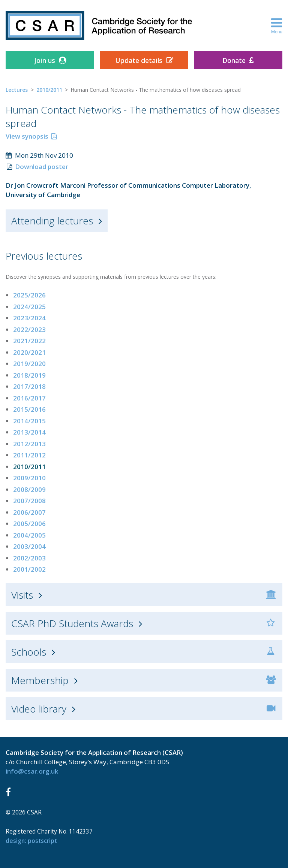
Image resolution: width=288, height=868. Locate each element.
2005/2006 (29, 524)
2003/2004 (29, 546)
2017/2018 (29, 386)
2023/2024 (29, 318)
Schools (29, 652)
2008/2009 (29, 489)
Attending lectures (52, 221)
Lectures (17, 90)
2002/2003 (29, 558)
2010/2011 (49, 90)
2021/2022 (29, 341)
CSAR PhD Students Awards (72, 623)
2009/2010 (29, 478)
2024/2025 (29, 307)
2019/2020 (29, 364)
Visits (22, 595)
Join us (45, 60)
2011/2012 (29, 455)
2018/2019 (29, 375)
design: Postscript (31, 841)
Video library (39, 709)
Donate (234, 60)
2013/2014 (29, 432)
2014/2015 (29, 421)
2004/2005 (29, 535)
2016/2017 (29, 398)
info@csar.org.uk (32, 771)
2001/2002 (29, 569)
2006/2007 (29, 512)
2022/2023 (29, 329)
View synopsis (27, 136)
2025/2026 (29, 295)
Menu (277, 25)
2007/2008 (29, 501)
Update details (139, 60)
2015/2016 (29, 409)
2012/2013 (29, 444)
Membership (40, 680)
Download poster (42, 167)
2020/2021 (29, 352)
